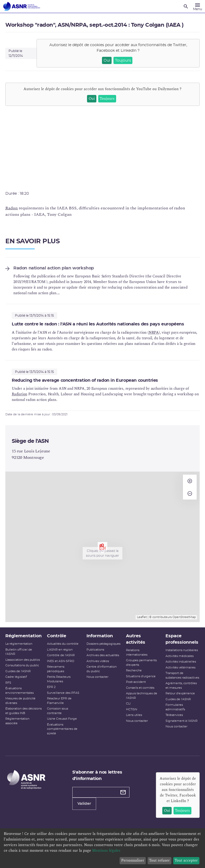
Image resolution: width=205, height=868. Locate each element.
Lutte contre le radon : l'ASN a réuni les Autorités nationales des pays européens (98, 324)
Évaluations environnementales (19, 691)
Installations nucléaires (182, 650)
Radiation (19, 394)
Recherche (134, 670)
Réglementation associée (17, 721)
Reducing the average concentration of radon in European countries (85, 380)
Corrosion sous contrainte (58, 711)
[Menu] (198, 6)
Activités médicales (180, 656)
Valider (84, 804)
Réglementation (23, 636)
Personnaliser (133, 860)
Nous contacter (97, 677)
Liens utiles (134, 715)
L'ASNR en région (60, 650)
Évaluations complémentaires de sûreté (62, 729)
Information (100, 636)
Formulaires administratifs (175, 707)
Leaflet (142, 617)
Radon (11, 208)
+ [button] (190, 479)
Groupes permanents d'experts (141, 663)
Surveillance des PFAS (63, 693)
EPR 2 (51, 687)
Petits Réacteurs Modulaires (59, 679)
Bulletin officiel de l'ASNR (19, 652)
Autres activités (136, 639)
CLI (128, 704)
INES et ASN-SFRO (61, 661)
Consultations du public (22, 665)
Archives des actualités (103, 655)
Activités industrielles (181, 662)
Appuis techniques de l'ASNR (142, 696)
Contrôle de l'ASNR (61, 655)
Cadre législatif (16, 677)
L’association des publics (23, 660)
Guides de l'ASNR (18, 671)
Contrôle (57, 636)
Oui (107, 61)
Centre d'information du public (102, 669)
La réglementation (19, 644)
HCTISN (132, 709)
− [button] (190, 491)
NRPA (154, 333)
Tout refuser (159, 860)
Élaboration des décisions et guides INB (23, 711)
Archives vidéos (98, 661)
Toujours (123, 61)
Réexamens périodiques (56, 669)
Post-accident (136, 682)
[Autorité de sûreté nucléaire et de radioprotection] (22, 6)
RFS (8, 683)
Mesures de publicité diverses (20, 701)
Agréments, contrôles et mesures (181, 686)
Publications (95, 650)
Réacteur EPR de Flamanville (59, 701)
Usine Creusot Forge (62, 719)
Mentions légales (106, 851)
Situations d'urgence (141, 676)
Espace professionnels (182, 639)
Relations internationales (137, 652)
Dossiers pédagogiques (103, 644)
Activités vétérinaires (180, 668)
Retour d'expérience (180, 693)
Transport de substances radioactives (182, 675)
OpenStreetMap (184, 617)
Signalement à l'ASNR (182, 721)
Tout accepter (186, 860)
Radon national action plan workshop (54, 268)
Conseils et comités (140, 688)
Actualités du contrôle (63, 644)
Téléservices (174, 715)
